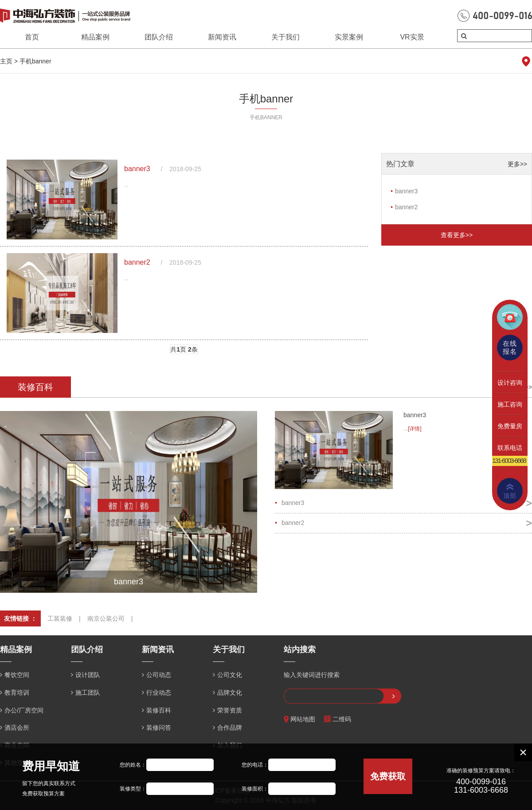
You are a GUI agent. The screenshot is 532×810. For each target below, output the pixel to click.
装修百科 (159, 710)
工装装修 (60, 618)
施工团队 (88, 693)
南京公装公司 (106, 618)
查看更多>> (457, 235)
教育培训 (17, 693)
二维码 (338, 719)
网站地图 (299, 719)
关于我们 (286, 37)
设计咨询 (510, 383)
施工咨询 (510, 404)
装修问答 (159, 728)
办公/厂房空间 (24, 710)
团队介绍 (159, 37)
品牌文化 (230, 693)
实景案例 (349, 37)
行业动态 (159, 693)
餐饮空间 (17, 675)
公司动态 (159, 675)
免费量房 (510, 426)
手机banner (35, 61)
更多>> (517, 164)
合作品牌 (230, 728)
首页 (32, 37)
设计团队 (88, 675)
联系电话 (510, 448)
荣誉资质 (230, 710)
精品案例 (95, 37)
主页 (6, 61)
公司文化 (230, 675)
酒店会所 (17, 728)
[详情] (415, 429)
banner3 (137, 169)
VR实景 (412, 37)
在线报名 (510, 347)
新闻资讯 (222, 37)
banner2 (137, 262)
